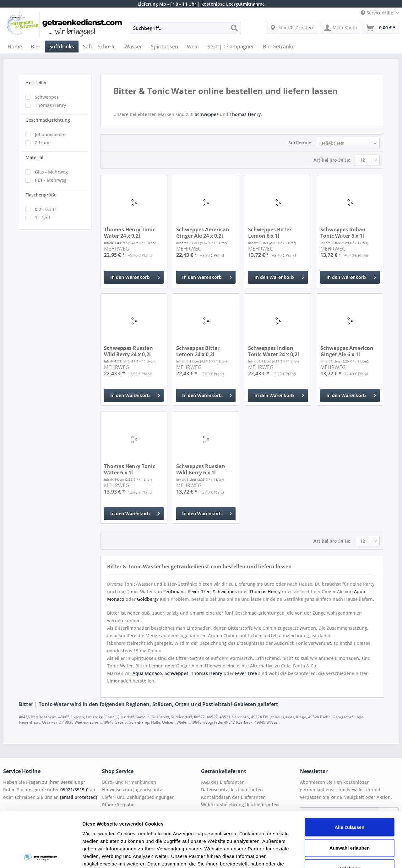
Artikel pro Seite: (332, 160)
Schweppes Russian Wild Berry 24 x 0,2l (128, 351)
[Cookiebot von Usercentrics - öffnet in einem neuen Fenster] (41, 856)
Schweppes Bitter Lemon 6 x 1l (270, 233)
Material (34, 157)
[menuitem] (185, 31)
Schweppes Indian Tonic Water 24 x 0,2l (274, 351)
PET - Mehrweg (51, 180)
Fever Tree (246, 673)
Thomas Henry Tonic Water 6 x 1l (130, 469)
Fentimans (174, 592)
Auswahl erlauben (350, 792)
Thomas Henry (51, 105)
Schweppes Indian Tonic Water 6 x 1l (343, 233)
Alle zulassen (349, 772)
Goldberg (147, 599)
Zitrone (43, 143)
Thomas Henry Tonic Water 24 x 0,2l (130, 233)
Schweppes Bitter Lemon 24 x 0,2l (198, 351)
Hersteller (36, 83)
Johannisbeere (50, 134)
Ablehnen (350, 813)
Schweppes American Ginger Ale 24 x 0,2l (203, 233)
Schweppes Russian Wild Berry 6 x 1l (201, 469)
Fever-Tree (199, 592)
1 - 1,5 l (43, 217)
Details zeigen (334, 856)
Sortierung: (300, 143)
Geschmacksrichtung (48, 120)
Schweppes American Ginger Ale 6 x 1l (347, 351)
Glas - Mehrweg (51, 172)
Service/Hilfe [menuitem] (378, 13)
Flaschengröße (41, 195)
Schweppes (47, 97)
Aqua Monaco (147, 673)
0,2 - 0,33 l (46, 209)
